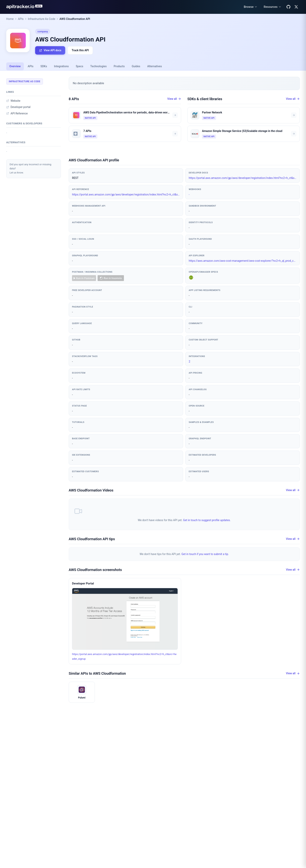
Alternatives (154, 66)
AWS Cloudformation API (75, 19)
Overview (15, 66)
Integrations (61, 66)
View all (174, 99)
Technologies (99, 66)
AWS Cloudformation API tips (92, 539)
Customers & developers (24, 123)
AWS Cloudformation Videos (91, 490)
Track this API (80, 50)
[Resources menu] (273, 7)
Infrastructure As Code (42, 19)
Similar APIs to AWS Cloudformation (97, 673)
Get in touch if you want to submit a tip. (205, 554)
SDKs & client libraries (205, 99)
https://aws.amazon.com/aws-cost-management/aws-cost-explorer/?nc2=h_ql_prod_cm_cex (243, 261)
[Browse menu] (251, 7)
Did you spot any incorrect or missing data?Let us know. (30, 168)
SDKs (44, 66)
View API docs (50, 50)
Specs (79, 66)
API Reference (17, 113)
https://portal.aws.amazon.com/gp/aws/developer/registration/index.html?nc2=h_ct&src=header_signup (243, 178)
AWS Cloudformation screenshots (95, 570)
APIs (21, 19)
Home (10, 19)
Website (13, 101)
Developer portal (18, 107)
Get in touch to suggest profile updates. (207, 520)
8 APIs (74, 99)
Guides (136, 66)
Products (119, 66)
